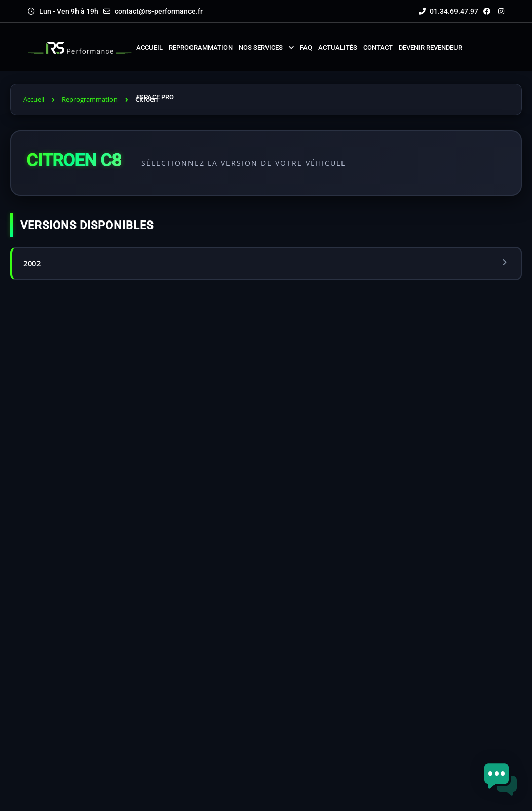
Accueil (34, 99)
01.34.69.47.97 (448, 11)
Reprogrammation (90, 99)
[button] (501, 780)
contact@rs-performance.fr (159, 11)
